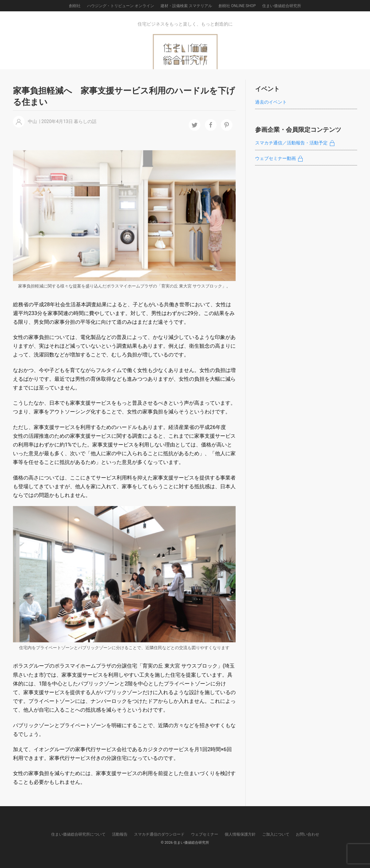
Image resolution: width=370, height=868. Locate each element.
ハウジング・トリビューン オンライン (121, 6)
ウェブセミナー (205, 834)
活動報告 (120, 834)
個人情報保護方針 (240, 834)
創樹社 (75, 6)
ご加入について (276, 834)
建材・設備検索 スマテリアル (186, 6)
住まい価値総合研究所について (78, 834)
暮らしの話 (85, 121)
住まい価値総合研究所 (282, 6)
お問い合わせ (308, 834)
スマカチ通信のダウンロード (159, 834)
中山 (32, 121)
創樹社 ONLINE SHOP (237, 6)
